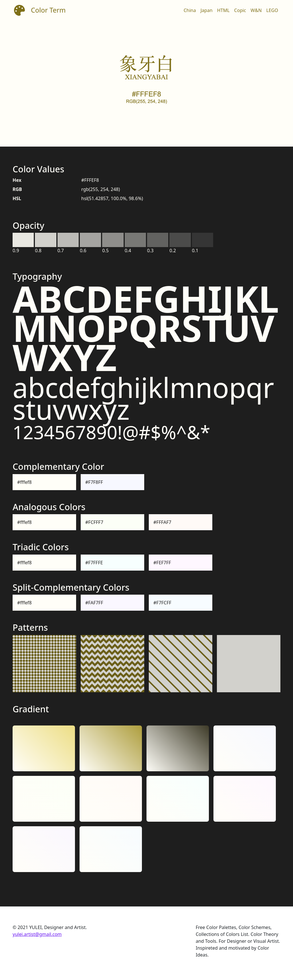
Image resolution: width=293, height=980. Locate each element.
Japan (207, 10)
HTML (223, 10)
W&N (256, 10)
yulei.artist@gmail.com (37, 934)
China (190, 10)
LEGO (272, 10)
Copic (240, 10)
